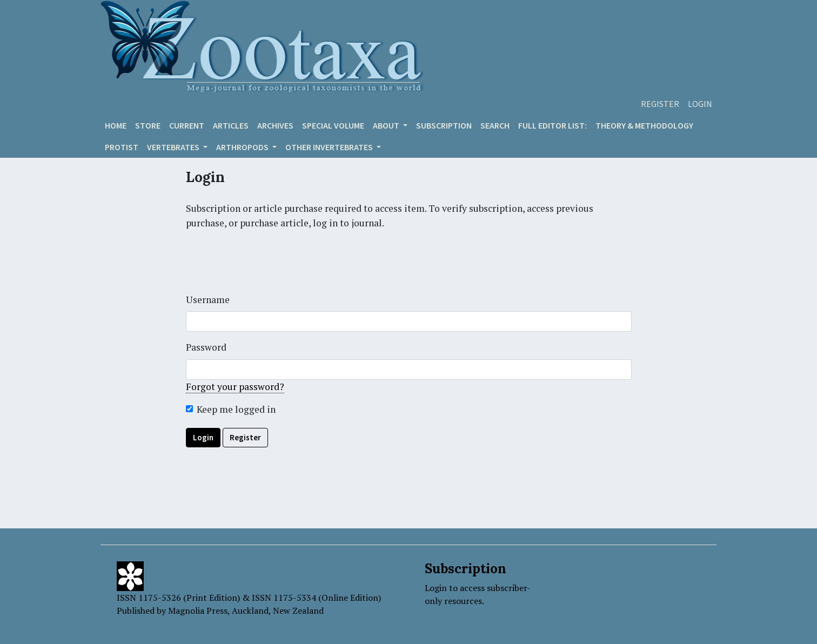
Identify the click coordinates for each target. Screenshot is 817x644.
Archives (275, 125)
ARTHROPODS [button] (243, 147)
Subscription (444, 125)
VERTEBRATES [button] (174, 147)
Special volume (333, 125)
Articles (231, 125)
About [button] (387, 125)
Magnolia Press (198, 611)
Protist (122, 147)
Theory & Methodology (644, 125)
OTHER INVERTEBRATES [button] (330, 147)
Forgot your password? (235, 387)
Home (116, 125)
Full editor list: (553, 125)
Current (187, 125)
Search (495, 125)
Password (206, 347)
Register (660, 104)
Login (700, 104)
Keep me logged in (236, 409)
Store (148, 125)
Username (208, 300)
